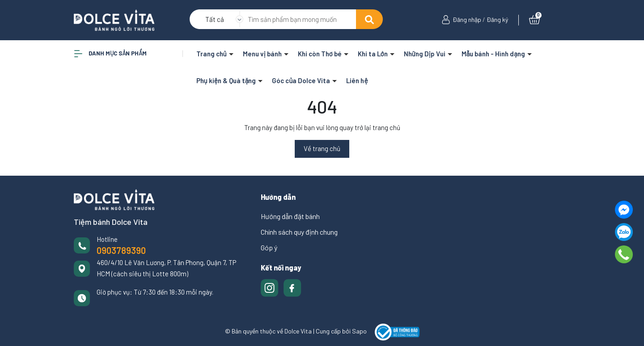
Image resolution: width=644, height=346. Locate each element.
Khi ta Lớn (373, 54)
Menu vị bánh (263, 54)
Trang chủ (212, 54)
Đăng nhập (467, 19)
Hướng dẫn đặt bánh (290, 216)
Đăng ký (497, 19)
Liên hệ (357, 80)
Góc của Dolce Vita (302, 80)
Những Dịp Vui (425, 54)
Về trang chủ (322, 148)
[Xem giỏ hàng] (534, 19)
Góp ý (269, 247)
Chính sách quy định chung (299, 232)
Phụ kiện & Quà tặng (227, 80)
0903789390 (121, 250)
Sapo (359, 331)
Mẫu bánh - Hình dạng (494, 54)
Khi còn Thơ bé (320, 54)
